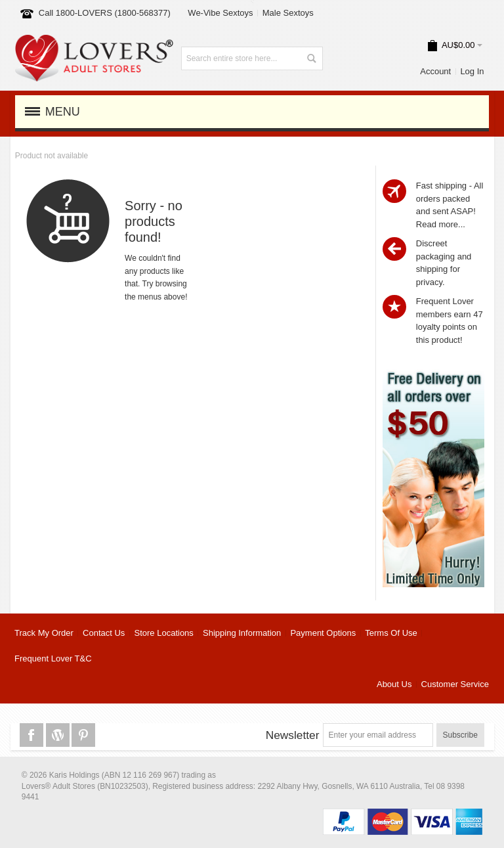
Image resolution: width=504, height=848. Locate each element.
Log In (472, 71)
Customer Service (455, 684)
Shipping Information (242, 633)
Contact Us (104, 633)
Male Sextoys (288, 13)
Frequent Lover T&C (53, 658)
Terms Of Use (391, 633)
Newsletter (293, 735)
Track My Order (44, 633)
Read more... (441, 224)
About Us (394, 684)
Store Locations (164, 633)
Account (435, 71)
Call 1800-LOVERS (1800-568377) (105, 13)
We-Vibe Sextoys (220, 13)
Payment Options (323, 633)
